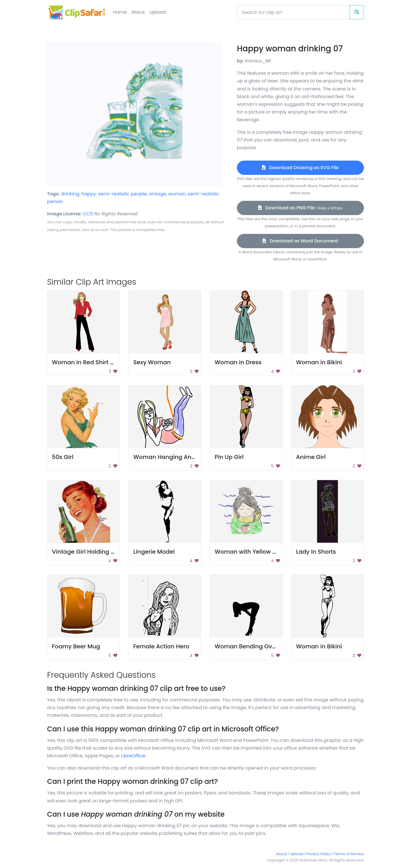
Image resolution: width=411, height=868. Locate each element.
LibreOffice (133, 756)
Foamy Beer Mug (76, 646)
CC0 (88, 214)
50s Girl (63, 457)
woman (177, 194)
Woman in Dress (238, 362)
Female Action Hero (161, 646)
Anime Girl (311, 457)
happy (89, 194)
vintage (157, 194)
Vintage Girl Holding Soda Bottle (98, 552)
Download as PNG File (300, 208)
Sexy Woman (152, 362)
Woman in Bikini (319, 362)
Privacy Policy (319, 854)
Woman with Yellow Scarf (251, 552)
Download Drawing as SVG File (300, 168)
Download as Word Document (300, 241)
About (138, 12)
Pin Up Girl (229, 457)
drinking (70, 194)
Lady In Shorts (316, 552)
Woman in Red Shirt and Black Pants (104, 362)
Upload (158, 12)
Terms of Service (349, 854)
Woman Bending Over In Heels (258, 646)
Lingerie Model (154, 552)
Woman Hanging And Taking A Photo (186, 457)
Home (120, 12)
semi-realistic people (122, 194)
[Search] (293, 12)
